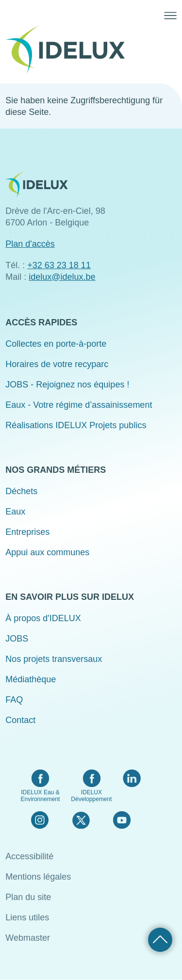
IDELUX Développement (91, 796)
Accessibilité (29, 856)
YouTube (122, 820)
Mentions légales (38, 877)
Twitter (81, 820)
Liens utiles (27, 917)
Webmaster (28, 938)
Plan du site (28, 897)
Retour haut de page (160, 940)
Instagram (40, 820)
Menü (170, 16)
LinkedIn (132, 778)
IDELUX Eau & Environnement (41, 796)
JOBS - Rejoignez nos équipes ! (67, 385)
